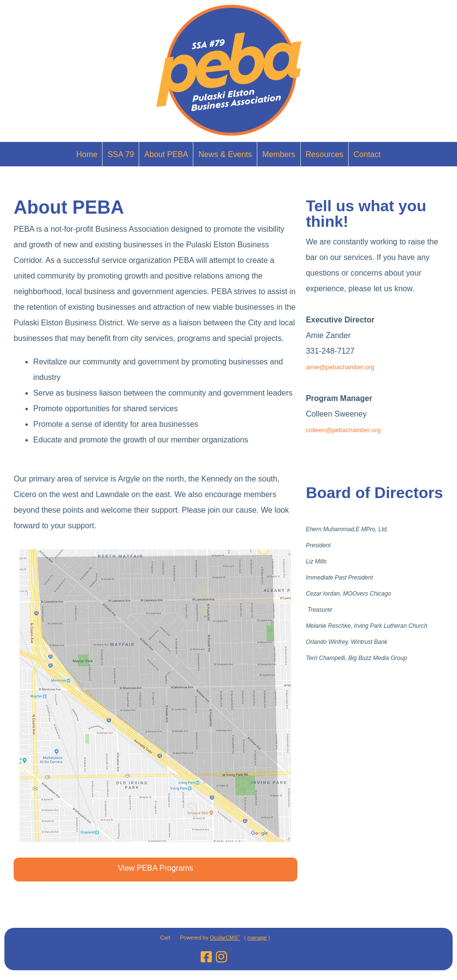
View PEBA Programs (155, 868)
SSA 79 (121, 154)
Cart (165, 938)
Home (87, 154)
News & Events (225, 154)
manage (257, 938)
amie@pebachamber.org (340, 367)
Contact (367, 154)
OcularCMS (225, 938)
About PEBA (166, 154)
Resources (324, 154)
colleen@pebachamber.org (343, 430)
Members (279, 154)
